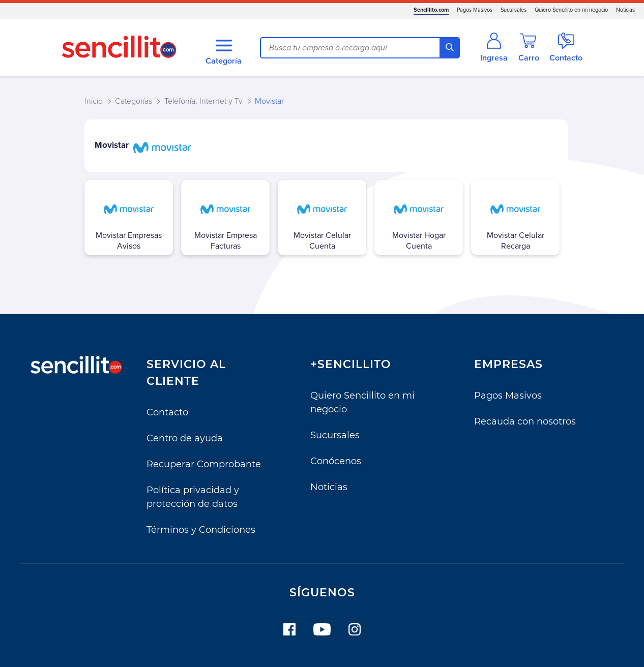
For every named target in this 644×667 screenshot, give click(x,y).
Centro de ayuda (185, 438)
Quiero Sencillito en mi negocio (571, 10)
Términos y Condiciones (201, 530)
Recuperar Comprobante (204, 464)
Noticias (625, 10)
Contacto (167, 412)
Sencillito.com (431, 10)
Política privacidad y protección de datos (193, 497)
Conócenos (336, 461)
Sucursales (514, 10)
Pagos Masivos (475, 10)
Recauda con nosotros (525, 421)
